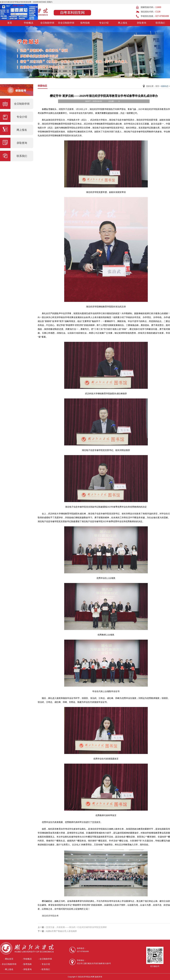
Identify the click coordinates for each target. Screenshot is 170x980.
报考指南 (85, 23)
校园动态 (165, 86)
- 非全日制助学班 (8, 964)
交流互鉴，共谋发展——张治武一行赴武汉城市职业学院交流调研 (76, 927)
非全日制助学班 (66, 23)
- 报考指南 (27, 964)
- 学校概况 (27, 959)
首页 (10, 23)
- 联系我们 (45, 969)
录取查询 (141, 23)
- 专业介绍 (45, 964)
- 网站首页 (8, 959)
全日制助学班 (47, 23)
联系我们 (160, 23)
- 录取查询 (27, 969)
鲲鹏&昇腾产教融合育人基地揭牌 (61, 931)
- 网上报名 (8, 969)
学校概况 (29, 23)
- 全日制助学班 (45, 959)
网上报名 (123, 23)
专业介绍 (104, 23)
